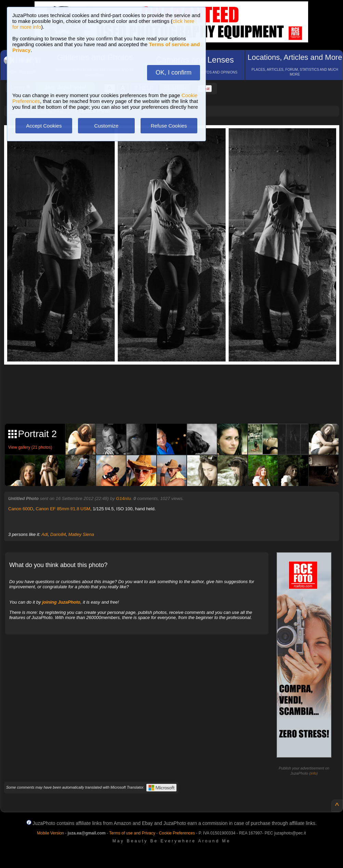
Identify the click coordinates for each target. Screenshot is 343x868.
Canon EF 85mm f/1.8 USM (63, 509)
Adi (45, 534)
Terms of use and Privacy (132, 833)
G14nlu (123, 498)
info (314, 773)
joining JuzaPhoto (61, 602)
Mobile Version (50, 833)
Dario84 (58, 534)
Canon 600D (21, 509)
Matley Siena (81, 534)
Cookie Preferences (177, 833)
